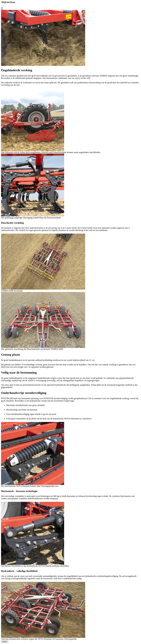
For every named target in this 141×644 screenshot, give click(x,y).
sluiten (5, 642)
